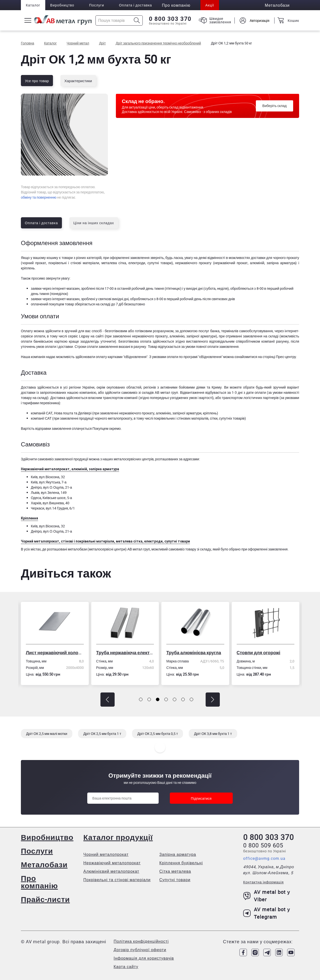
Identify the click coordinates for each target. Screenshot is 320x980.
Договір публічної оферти (140, 950)
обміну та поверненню (39, 197)
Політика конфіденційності (141, 941)
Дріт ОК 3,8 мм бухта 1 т (213, 734)
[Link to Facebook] (243, 952)
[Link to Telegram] (267, 952)
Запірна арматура (178, 854)
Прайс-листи (45, 899)
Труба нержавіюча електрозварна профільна (125, 653)
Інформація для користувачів (144, 958)
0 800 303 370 (170, 19)
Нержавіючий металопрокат (112, 863)
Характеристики (78, 81)
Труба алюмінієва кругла (194, 653)
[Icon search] (137, 20)
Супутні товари (175, 880)
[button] (108, 700)
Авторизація (259, 20)
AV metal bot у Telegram (267, 913)
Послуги (97, 5)
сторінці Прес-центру (279, 357)
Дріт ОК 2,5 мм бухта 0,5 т (158, 734)
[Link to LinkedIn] (279, 952)
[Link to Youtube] (291, 952)
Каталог (33, 5)
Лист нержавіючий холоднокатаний (55, 653)
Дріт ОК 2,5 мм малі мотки (47, 734)
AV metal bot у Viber (267, 896)
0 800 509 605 (263, 845)
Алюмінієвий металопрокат (111, 871)
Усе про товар (37, 81)
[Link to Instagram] (255, 952)
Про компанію (39, 882)
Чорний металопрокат (106, 854)
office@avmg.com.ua (264, 858)
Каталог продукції (118, 837)
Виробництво (62, 5)
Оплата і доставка (136, 5)
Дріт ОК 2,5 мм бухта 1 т (102, 734)
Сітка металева (175, 871)
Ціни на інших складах (94, 223)
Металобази (44, 864)
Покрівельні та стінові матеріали (117, 880)
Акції (210, 5)
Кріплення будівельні (181, 863)
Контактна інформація (263, 882)
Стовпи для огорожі (259, 653)
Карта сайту (126, 967)
